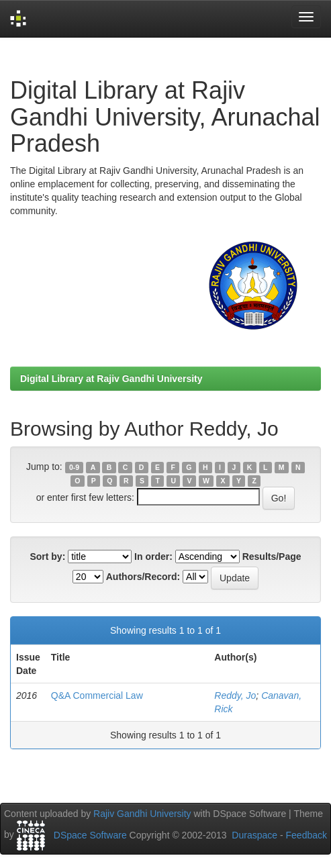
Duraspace (254, 835)
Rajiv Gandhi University (142, 814)
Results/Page (272, 557)
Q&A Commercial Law (97, 695)
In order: (153, 557)
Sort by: (47, 557)
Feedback (306, 835)
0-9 (74, 467)
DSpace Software (90, 835)
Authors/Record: (143, 577)
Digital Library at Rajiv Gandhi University (111, 379)
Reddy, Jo (235, 695)
